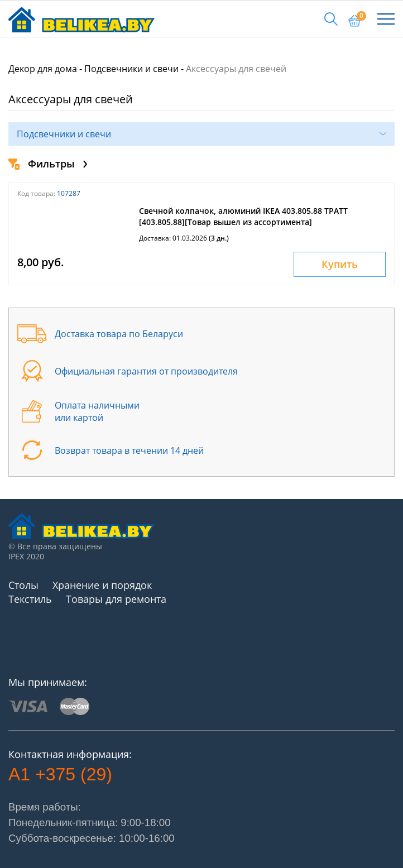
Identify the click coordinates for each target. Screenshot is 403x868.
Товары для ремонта (116, 599)
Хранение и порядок (102, 585)
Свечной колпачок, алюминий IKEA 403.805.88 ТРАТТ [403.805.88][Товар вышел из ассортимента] (243, 216)
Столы (23, 585)
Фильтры (48, 164)
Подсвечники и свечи (131, 69)
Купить (340, 264)
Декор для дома (43, 69)
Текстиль (30, 599)
